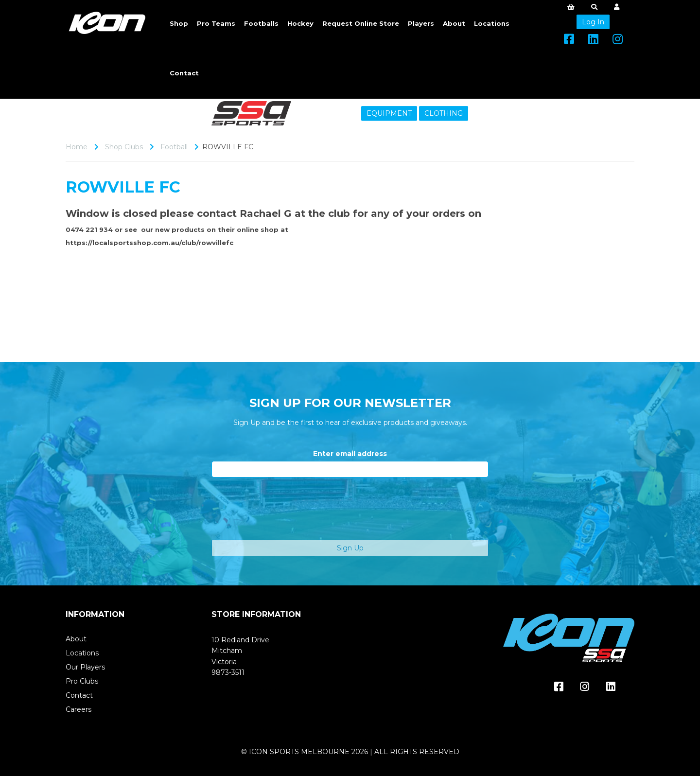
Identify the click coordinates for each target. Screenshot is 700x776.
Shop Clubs (124, 147)
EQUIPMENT (389, 113)
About (454, 23)
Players (421, 23)
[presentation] (285, 509)
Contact (184, 73)
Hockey (300, 23)
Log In (593, 22)
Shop (179, 23)
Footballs (261, 23)
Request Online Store (361, 23)
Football (174, 147)
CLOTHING (444, 113)
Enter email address (350, 454)
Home (77, 147)
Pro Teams (216, 23)
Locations (492, 23)
